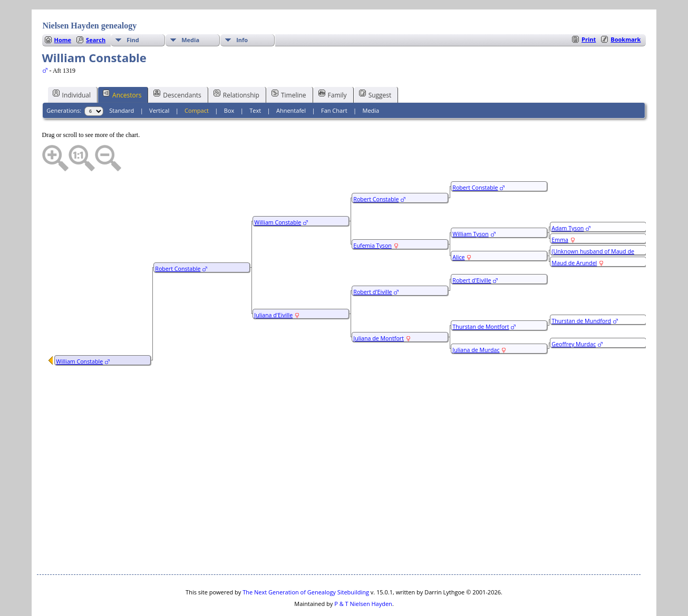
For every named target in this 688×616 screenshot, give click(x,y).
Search (96, 8)
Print (589, 8)
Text (255, 79)
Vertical (159, 79)
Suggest (375, 63)
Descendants (177, 63)
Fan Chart (334, 79)
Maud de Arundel (574, 231)
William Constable (79, 330)
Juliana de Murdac (476, 318)
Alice (458, 226)
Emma (560, 208)
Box (229, 79)
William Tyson (470, 202)
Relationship (236, 63)
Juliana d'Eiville (273, 283)
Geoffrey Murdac (574, 312)
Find (133, 8)
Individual (72, 63)
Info (242, 8)
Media (190, 8)
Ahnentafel (291, 79)
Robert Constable (178, 237)
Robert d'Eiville (372, 260)
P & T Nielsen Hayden (363, 572)
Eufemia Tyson (372, 214)
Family (333, 63)
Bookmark (626, 8)
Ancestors (122, 63)
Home (63, 8)
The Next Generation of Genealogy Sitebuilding (306, 560)
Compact (197, 79)
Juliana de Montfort (379, 307)
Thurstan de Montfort (481, 295)
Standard (122, 79)
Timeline (289, 63)
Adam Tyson (568, 197)
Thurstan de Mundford (581, 289)
